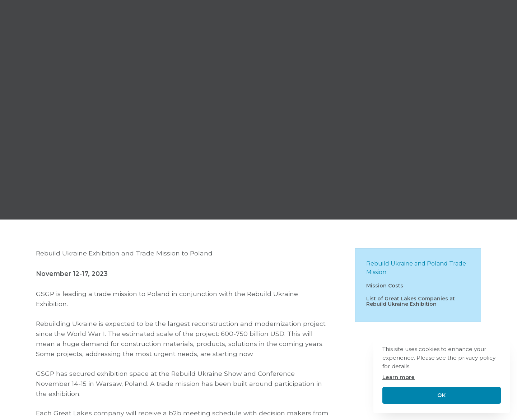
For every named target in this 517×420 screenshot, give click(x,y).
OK (441, 395)
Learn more (399, 377)
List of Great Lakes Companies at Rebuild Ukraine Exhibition (411, 301)
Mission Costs (385, 286)
